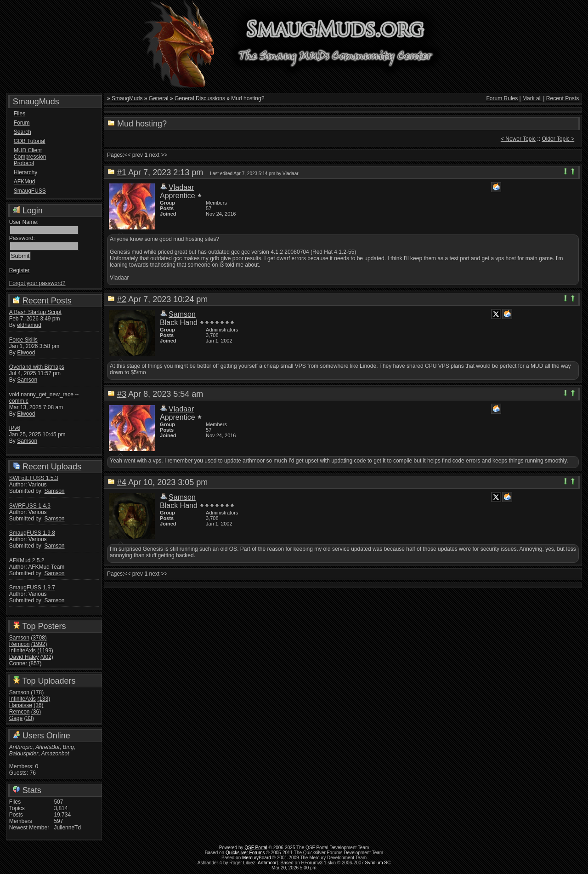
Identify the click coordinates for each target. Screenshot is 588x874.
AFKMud (25, 182)
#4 (122, 482)
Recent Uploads (52, 467)
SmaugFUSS (30, 191)
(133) (44, 699)
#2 (122, 299)
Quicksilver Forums (245, 853)
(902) (47, 657)
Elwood (26, 353)
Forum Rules (502, 98)
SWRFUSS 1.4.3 (30, 506)
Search (23, 132)
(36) (38, 705)
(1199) (45, 651)
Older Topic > (558, 139)
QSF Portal (256, 848)
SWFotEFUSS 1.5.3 (34, 478)
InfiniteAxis (23, 651)
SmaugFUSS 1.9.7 (32, 588)
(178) (37, 692)
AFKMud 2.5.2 (27, 560)
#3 (122, 394)
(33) (29, 718)
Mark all (532, 98)
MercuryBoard (257, 858)
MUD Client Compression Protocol (30, 157)
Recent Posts (47, 301)
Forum (22, 123)
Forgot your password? (37, 283)
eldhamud (29, 325)
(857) (35, 663)
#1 (122, 172)
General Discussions (200, 98)
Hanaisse (21, 705)
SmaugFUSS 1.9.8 (32, 533)
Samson (27, 380)
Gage (16, 718)
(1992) (39, 644)
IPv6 (15, 428)
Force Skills (23, 340)
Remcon (20, 644)
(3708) (39, 638)
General (159, 98)
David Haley (24, 657)
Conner (18, 663)
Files (20, 114)
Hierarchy (25, 172)
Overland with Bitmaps (37, 367)
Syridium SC (378, 863)
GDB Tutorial (30, 141)
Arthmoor (267, 863)
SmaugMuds (36, 102)
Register (20, 270)
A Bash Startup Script (35, 312)
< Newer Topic (518, 139)
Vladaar (181, 187)
